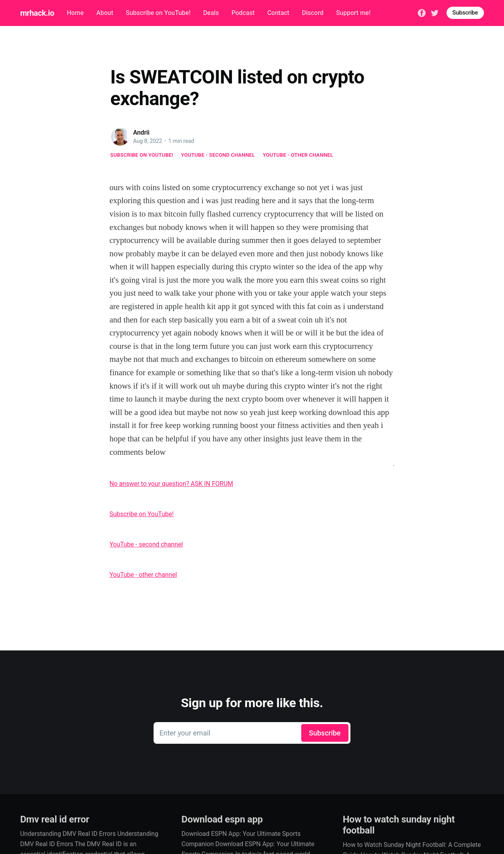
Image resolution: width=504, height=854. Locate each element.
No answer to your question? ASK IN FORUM (171, 484)
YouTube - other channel (298, 155)
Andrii (141, 132)
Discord (313, 13)
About (105, 13)
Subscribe (465, 13)
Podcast (243, 13)
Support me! (353, 13)
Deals (211, 13)
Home (75, 13)
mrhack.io (37, 13)
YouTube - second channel (218, 155)
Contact (278, 13)
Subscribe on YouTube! (158, 13)
